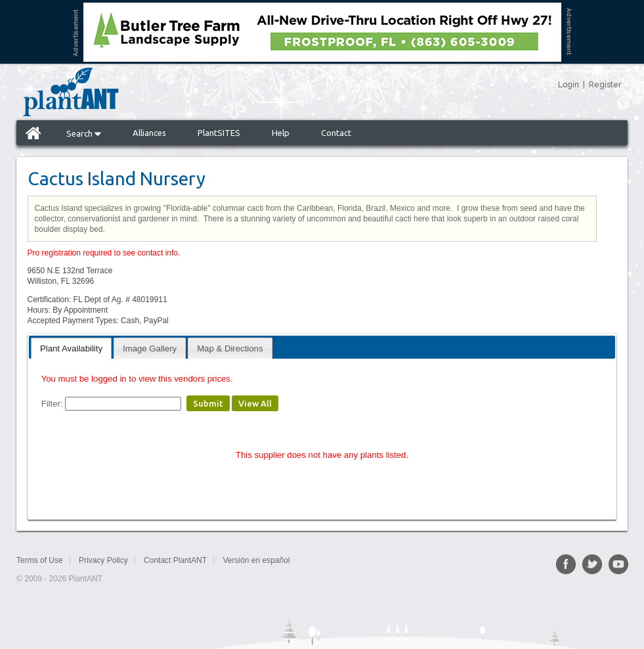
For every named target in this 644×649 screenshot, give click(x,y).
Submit (208, 403)
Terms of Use (40, 560)
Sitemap (320, 560)
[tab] (71, 348)
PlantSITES (219, 133)
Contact (336, 133)
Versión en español (256, 560)
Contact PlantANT (175, 560)
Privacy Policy (103, 560)
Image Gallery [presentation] (150, 348)
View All (255, 403)
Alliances (149, 133)
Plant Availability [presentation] (71, 348)
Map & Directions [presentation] (230, 348)
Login (569, 85)
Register (605, 85)
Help (281, 133)
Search (84, 133)
